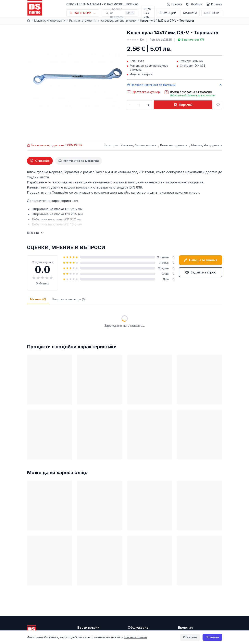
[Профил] (174, 4)
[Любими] (194, 4)
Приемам (212, 637)
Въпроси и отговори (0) (69, 299)
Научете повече (136, 637)
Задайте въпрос (200, 272)
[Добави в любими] (218, 105)
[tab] (40, 161)
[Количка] (214, 4)
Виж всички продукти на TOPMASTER (55, 145)
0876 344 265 (147, 13)
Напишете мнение (201, 260)
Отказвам (190, 637)
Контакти (212, 13)
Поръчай (183, 105)
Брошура (190, 13)
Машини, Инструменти (50, 21)
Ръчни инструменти (83, 21)
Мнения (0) (38, 299)
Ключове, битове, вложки (118, 21)
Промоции (168, 13)
